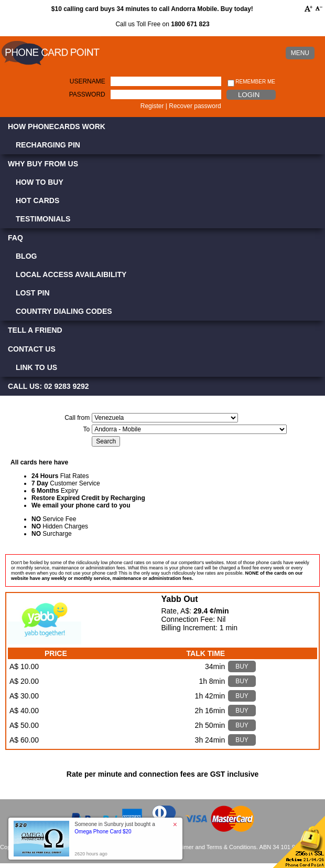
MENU (300, 53)
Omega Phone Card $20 (103, 832)
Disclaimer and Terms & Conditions (212, 847)
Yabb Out (179, 599)
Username (88, 81)
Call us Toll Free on (162, 24)
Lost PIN (33, 293)
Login (249, 95)
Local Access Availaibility (71, 274)
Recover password (195, 106)
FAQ (15, 238)
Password (87, 94)
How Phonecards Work (57, 126)
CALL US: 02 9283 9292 (48, 386)
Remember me (251, 82)
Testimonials (43, 219)
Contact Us (32, 349)
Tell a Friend (35, 330)
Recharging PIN (48, 145)
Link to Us (36, 367)
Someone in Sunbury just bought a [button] (115, 828)
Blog (26, 256)
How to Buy (40, 182)
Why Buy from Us (43, 164)
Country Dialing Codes (64, 311)
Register (152, 106)
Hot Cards (37, 200)
